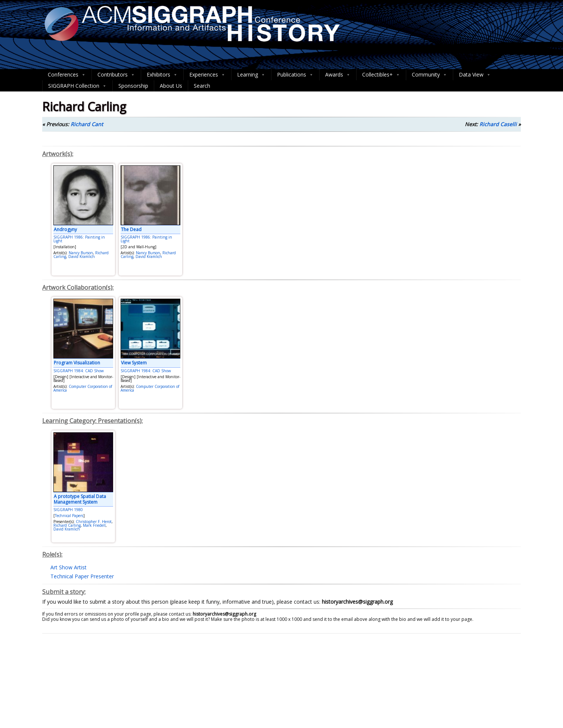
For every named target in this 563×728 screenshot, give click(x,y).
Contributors (116, 75)
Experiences (207, 75)
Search (202, 86)
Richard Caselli (498, 124)
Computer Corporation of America (83, 388)
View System (134, 363)
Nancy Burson (81, 253)
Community (430, 75)
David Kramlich (82, 256)
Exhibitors (162, 75)
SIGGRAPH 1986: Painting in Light (79, 239)
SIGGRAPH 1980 (68, 510)
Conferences (67, 75)
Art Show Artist (69, 567)
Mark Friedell (94, 525)
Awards (338, 75)
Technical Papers (69, 516)
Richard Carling (67, 525)
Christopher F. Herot (94, 522)
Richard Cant (87, 124)
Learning (251, 75)
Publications (295, 75)
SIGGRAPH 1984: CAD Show (79, 371)
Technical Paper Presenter (82, 576)
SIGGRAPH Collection (77, 86)
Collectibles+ (381, 75)
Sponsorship (133, 86)
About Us (171, 86)
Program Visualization (77, 363)
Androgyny (65, 229)
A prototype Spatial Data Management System (80, 499)
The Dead (131, 229)
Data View (475, 75)
